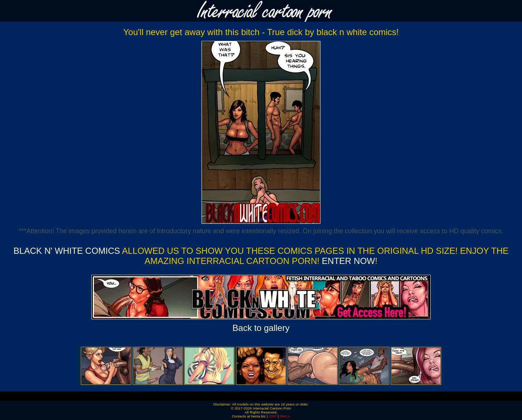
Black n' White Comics (67, 251)
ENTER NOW (347, 261)
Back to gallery (261, 328)
